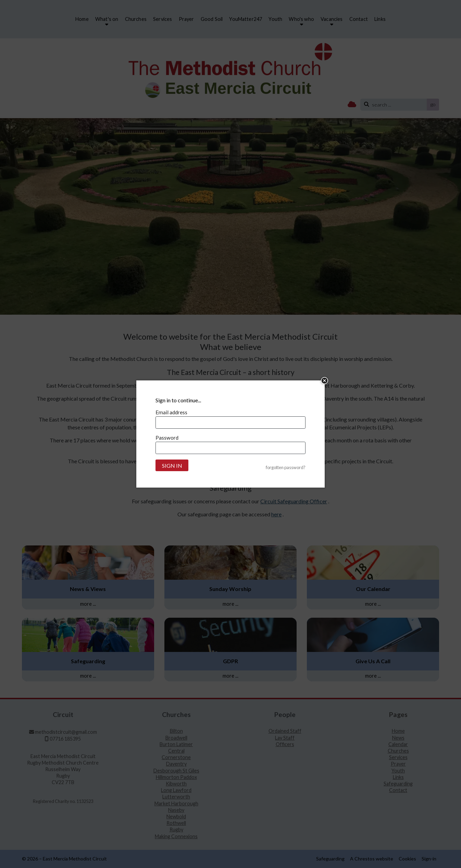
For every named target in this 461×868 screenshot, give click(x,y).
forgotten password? (286, 468)
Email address (171, 412)
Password (167, 438)
